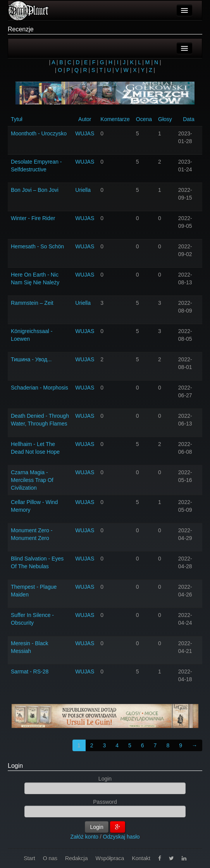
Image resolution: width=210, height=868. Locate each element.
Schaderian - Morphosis (40, 388)
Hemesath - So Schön (37, 246)
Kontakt (141, 858)
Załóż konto (84, 837)
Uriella (83, 190)
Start (29, 858)
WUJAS (85, 133)
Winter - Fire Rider (33, 218)
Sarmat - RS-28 (30, 672)
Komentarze (115, 119)
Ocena (144, 119)
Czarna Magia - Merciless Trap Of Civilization (32, 480)
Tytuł (17, 119)
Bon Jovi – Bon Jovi (35, 190)
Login (15, 766)
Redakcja (76, 858)
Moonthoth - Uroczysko (39, 133)
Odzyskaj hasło (121, 837)
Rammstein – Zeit (32, 303)
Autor (85, 119)
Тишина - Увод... (31, 359)
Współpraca (110, 858)
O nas (50, 858)
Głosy (165, 119)
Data (189, 119)
